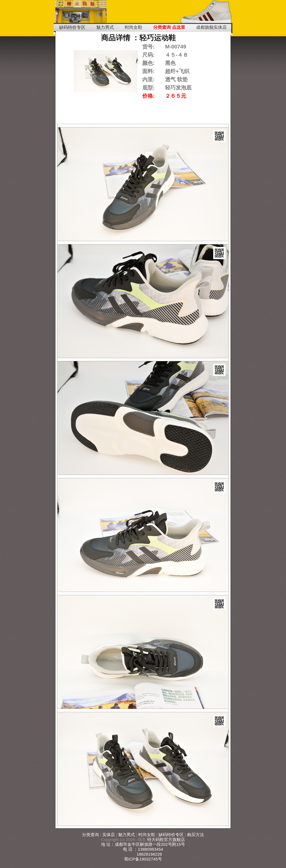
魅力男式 (127, 835)
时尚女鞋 (147, 835)
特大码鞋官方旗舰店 (166, 840)
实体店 (109, 835)
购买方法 (196, 835)
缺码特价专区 (171, 835)
